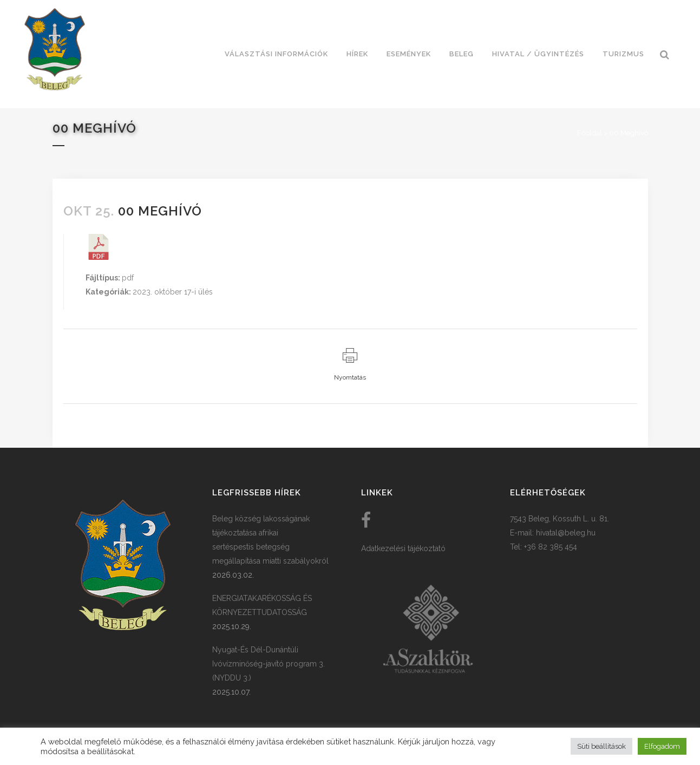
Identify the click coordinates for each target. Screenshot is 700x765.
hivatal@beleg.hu (566, 533)
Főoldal (590, 133)
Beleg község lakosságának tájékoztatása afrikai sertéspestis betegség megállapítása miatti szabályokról (270, 540)
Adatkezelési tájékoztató (403, 548)
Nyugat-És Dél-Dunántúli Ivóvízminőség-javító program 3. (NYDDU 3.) (269, 664)
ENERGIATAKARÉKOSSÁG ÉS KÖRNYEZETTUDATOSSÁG (262, 605)
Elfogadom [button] (662, 746)
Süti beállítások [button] (601, 746)
